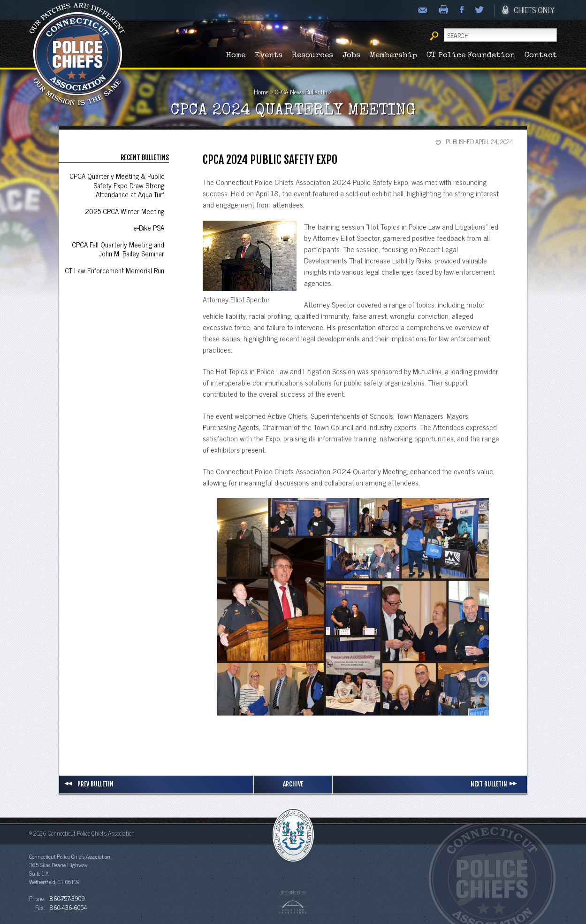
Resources (312, 56)
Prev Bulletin (89, 784)
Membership (393, 56)
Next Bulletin (495, 784)
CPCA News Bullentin (301, 92)
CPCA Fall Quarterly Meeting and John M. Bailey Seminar (118, 249)
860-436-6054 (68, 907)
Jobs (351, 56)
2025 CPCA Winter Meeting (125, 211)
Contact (541, 56)
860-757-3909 (67, 898)
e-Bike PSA (149, 227)
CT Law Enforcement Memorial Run (114, 270)
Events (269, 56)
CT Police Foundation (471, 56)
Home (236, 56)
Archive (293, 784)
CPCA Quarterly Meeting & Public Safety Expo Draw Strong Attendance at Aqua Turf (117, 185)
